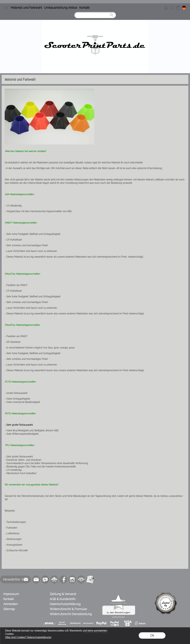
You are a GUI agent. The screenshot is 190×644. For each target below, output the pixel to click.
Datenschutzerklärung (65, 604)
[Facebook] (63, 580)
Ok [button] (152, 635)
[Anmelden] (166, 8)
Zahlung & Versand (63, 594)
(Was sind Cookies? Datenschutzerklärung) (28, 637)
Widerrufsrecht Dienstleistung (71, 614)
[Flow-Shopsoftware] (81, 580)
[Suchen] (95, 15)
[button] (6, 8)
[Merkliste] (172, 8)
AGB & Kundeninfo (63, 599)
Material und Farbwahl (26, 8)
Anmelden (11, 604)
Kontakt (84, 8)
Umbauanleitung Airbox (61, 8)
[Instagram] (72, 580)
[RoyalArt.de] (54, 580)
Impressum (11, 594)
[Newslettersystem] (90, 580)
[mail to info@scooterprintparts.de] (36, 580)
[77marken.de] (45, 580)
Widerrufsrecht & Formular (68, 609)
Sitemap (9, 609)
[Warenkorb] (178, 8)
